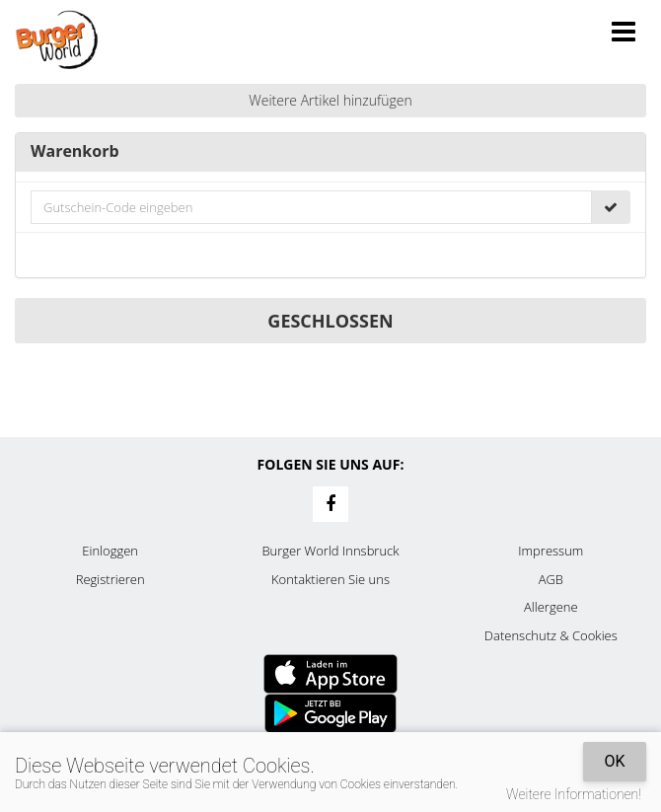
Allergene (551, 607)
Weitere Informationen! (574, 794)
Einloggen (110, 551)
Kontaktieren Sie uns (330, 579)
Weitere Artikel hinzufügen (330, 100)
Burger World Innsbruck (330, 551)
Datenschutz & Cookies (551, 635)
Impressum (551, 551)
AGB (551, 579)
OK (614, 761)
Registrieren (110, 579)
